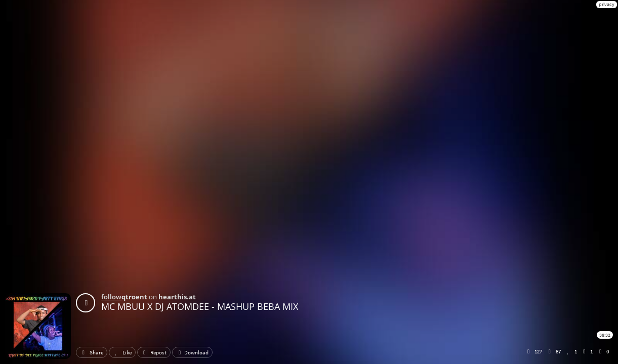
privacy (607, 4)
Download (192, 352)
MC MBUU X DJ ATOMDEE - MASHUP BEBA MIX (200, 306)
